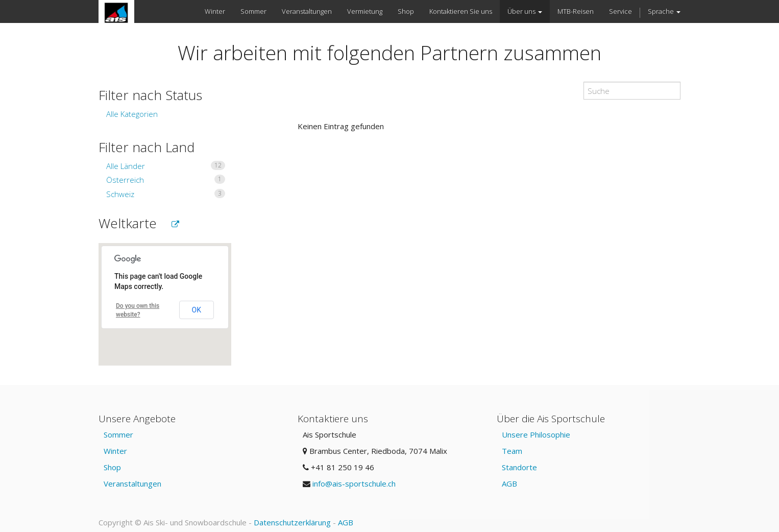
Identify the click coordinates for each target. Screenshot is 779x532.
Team (512, 451)
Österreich (166, 180)
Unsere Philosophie (536, 434)
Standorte (519, 467)
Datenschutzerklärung (292, 522)
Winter (115, 451)
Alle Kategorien (132, 114)
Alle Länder (166, 166)
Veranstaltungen (132, 483)
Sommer (118, 434)
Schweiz (166, 194)
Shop (112, 467)
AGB (509, 483)
